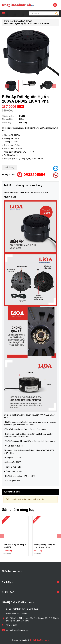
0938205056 (35, 175)
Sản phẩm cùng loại (19, 510)
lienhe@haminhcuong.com (18, 630)
